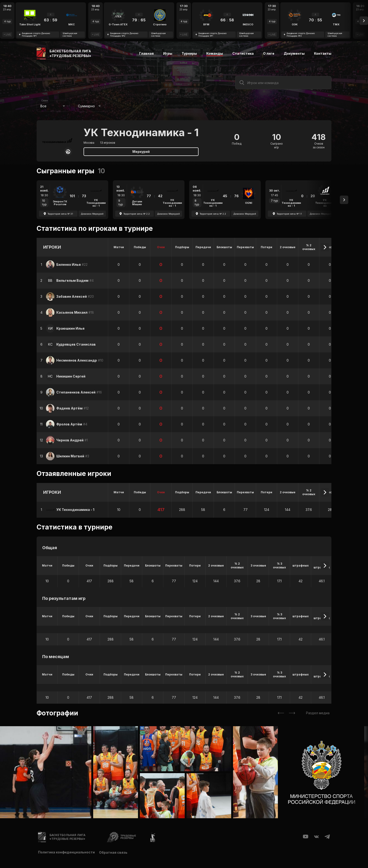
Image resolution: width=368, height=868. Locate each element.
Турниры (189, 53)
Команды (215, 53)
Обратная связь (114, 852)
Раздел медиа (318, 713)
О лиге (269, 53)
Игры (168, 53)
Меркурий (141, 152)
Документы (294, 53)
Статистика (243, 53)
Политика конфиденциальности (66, 852)
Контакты (323, 53)
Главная (146, 53)
